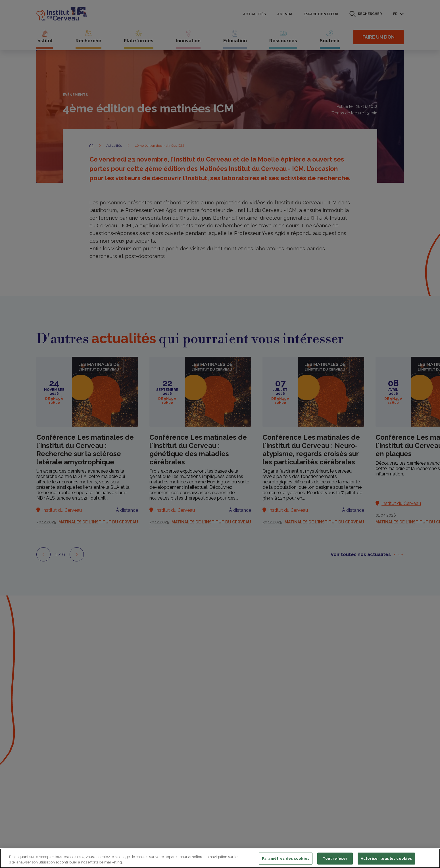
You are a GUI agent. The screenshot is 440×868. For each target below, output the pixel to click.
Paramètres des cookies (286, 858)
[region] (220, 858)
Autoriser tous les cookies (386, 858)
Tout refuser (335, 858)
